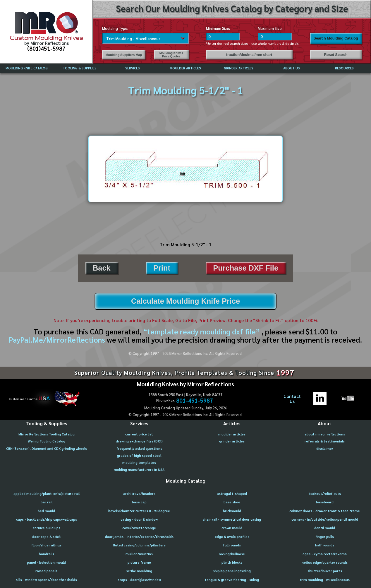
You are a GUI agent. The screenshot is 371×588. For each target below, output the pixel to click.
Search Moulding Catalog (336, 38)
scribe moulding (139, 571)
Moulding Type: (115, 28)
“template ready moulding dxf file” (201, 331)
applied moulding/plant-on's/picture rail (47, 494)
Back (102, 268)
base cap (139, 502)
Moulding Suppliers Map (123, 55)
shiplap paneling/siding (232, 571)
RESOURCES (344, 68)
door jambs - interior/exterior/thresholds (139, 537)
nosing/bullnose (232, 554)
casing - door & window (139, 519)
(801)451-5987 (46, 48)
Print (162, 268)
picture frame (139, 562)
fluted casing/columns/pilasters (139, 545)
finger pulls (325, 537)
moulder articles (232, 434)
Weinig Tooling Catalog (47, 441)
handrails (47, 554)
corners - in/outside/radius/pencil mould (325, 519)
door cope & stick (46, 537)
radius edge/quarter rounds (325, 562)
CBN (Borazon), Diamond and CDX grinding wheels (47, 448)
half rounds (325, 545)
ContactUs (292, 399)
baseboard (325, 502)
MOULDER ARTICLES (185, 68)
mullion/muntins (139, 554)
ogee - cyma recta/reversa (325, 554)
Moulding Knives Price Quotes (171, 55)
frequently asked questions (139, 448)
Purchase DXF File (246, 268)
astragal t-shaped (232, 494)
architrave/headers (139, 494)
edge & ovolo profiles (232, 537)
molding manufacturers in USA (139, 470)
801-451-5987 (195, 400)
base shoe (232, 502)
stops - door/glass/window (139, 580)
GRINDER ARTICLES (239, 68)
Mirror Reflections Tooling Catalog (47, 434)
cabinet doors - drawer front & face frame (325, 511)
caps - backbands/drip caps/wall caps (47, 519)
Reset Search (336, 55)
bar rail (47, 502)
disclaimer (325, 448)
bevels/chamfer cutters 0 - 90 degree (139, 511)
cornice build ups (47, 528)
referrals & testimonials (325, 441)
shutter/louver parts (325, 571)
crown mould (232, 528)
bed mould (46, 511)
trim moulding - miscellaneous (325, 580)
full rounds (232, 545)
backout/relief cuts (325, 494)
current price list (139, 434)
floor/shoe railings (46, 545)
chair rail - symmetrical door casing (232, 519)
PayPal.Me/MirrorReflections (58, 340)
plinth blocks (232, 562)
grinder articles (232, 441)
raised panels (46, 571)
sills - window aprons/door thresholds (46, 580)
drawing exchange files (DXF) (139, 441)
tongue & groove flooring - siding (232, 580)
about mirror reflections (325, 434)
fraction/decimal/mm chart (249, 55)
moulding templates (139, 463)
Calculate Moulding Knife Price (185, 301)
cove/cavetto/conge (139, 528)
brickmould (232, 511)
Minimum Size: (218, 28)
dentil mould (325, 528)
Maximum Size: (270, 28)
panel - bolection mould (46, 562)
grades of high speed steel (139, 455)
